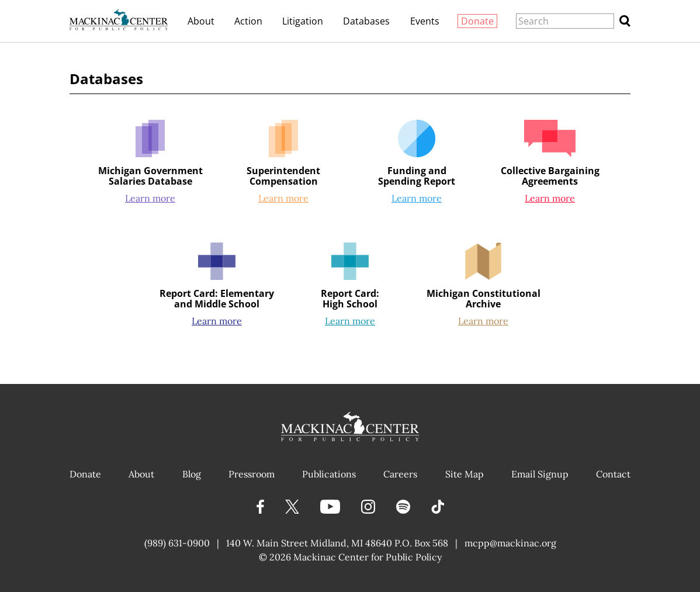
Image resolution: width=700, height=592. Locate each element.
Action (248, 21)
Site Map (465, 474)
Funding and (417, 176)
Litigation (303, 21)
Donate (477, 21)
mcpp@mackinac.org (510, 543)
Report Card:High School (350, 299)
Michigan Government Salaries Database (150, 176)
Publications (329, 474)
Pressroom (252, 474)
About (201, 21)
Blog (192, 474)
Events (425, 21)
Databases (366, 21)
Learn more (150, 198)
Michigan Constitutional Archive (484, 299)
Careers (400, 474)
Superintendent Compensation (283, 176)
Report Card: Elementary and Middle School (217, 299)
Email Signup (540, 474)
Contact (613, 474)
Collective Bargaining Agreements (550, 176)
